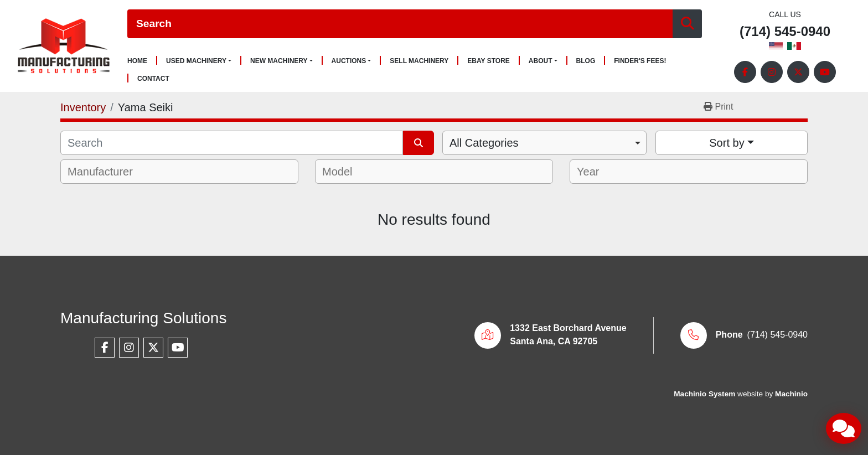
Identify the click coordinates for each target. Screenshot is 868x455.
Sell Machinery (419, 61)
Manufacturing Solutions (143, 318)
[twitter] (798, 72)
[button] (199, 61)
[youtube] (825, 72)
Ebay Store (489, 61)
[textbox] (108, 172)
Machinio (791, 394)
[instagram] (772, 72)
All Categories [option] (484, 143)
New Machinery (279, 61)
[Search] (400, 24)
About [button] (541, 61)
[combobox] (544, 143)
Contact (153, 79)
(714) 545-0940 (785, 32)
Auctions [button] (349, 61)
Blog (586, 61)
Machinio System (704, 394)
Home (137, 61)
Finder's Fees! (640, 61)
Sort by (727, 143)
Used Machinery (196, 61)
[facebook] (745, 72)
